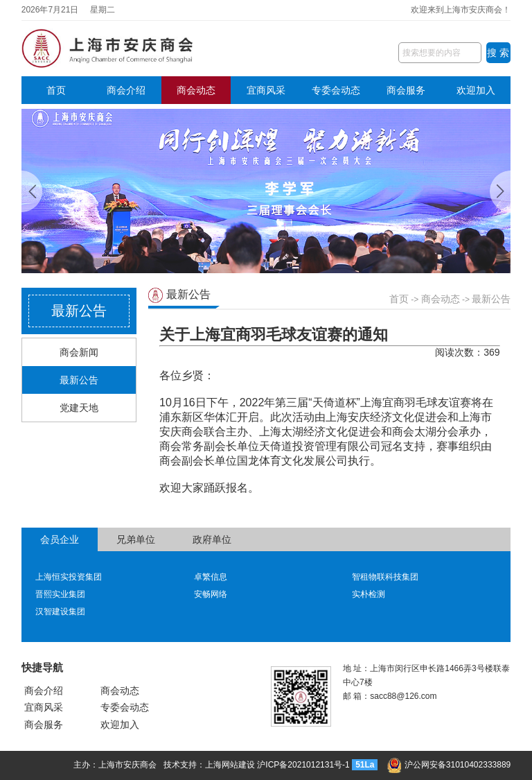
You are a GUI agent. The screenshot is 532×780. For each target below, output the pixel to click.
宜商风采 (266, 90)
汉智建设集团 (60, 612)
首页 (56, 90)
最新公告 (79, 380)
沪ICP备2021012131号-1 (303, 765)
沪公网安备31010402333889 (449, 765)
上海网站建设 (230, 765)
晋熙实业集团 (60, 594)
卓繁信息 (211, 577)
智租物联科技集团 (385, 577)
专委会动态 (336, 90)
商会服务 (406, 90)
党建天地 (79, 408)
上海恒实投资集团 (69, 577)
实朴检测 (369, 594)
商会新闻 (79, 352)
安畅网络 (211, 594)
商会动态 (196, 90)
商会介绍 (126, 90)
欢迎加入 (476, 90)
